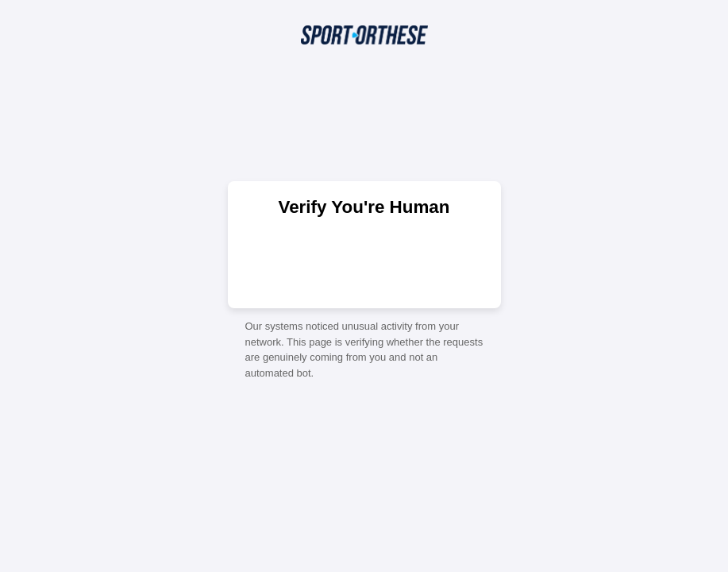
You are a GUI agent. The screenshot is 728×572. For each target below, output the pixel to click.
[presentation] (364, 261)
